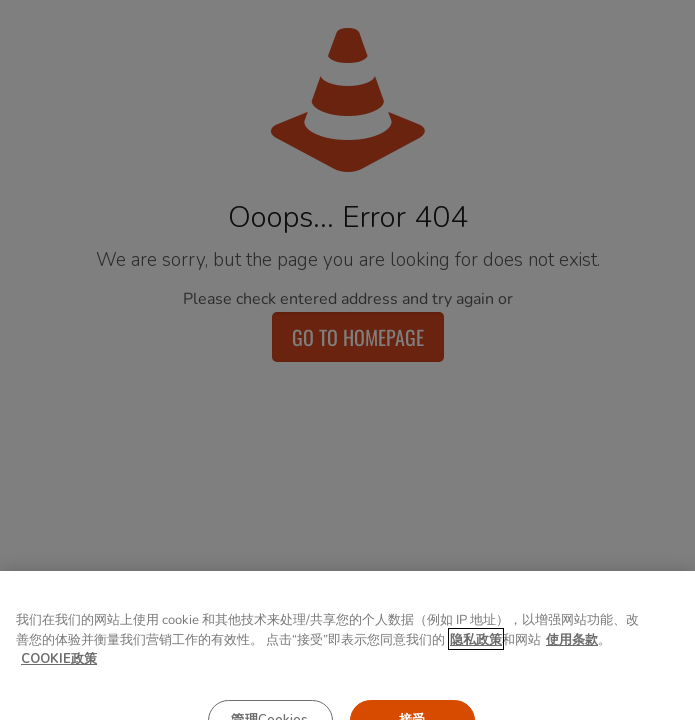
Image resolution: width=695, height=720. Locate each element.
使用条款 (572, 649)
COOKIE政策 (59, 668)
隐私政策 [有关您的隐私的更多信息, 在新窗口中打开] (476, 649)
